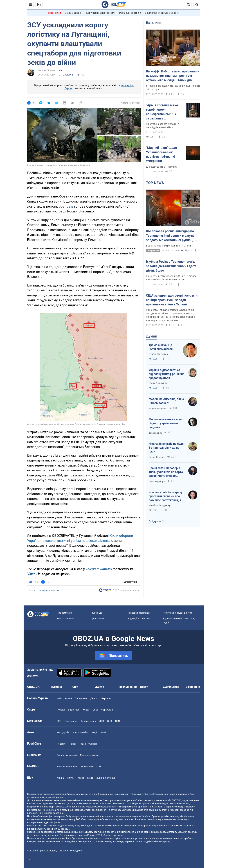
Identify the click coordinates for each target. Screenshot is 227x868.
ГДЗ (59, 721)
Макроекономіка (89, 755)
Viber (31, 574)
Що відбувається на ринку (162, 167)
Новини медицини (67, 766)
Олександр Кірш (157, 481)
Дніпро (94, 698)
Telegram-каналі (98, 569)
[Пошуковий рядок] (197, 5)
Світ (75, 687)
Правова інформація (139, 613)
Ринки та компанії (67, 755)
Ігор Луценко (155, 433)
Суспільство (171, 687)
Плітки (71, 778)
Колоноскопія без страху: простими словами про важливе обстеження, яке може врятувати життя (167, 496)
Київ (59, 698)
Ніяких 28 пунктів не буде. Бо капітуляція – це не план (167, 448)
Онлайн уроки (88, 721)
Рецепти (62, 744)
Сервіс (103, 732)
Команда (97, 613)
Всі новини (193, 687)
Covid (99, 766)
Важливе (154, 23)
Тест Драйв (63, 732)
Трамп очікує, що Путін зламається (161, 347)
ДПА (102, 721)
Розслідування (128, 687)
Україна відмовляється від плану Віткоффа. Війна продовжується (167, 374)
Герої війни (54, 13)
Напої (73, 744)
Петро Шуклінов (157, 457)
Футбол (61, 710)
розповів (66, 206)
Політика (56, 687)
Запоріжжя (81, 698)
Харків (68, 698)
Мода (90, 778)
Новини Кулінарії (88, 744)
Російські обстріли (130, 13)
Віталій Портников (158, 354)
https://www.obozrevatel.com (146, 794)
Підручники (71, 721)
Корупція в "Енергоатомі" (101, 13)
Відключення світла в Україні (162, 13)
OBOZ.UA (177, 800)
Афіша (60, 778)
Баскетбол (74, 710)
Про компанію (65, 613)
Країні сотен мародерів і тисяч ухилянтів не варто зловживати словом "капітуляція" (166, 472)
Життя (100, 687)
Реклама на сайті (66, 619)
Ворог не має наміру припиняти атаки (168, 246)
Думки (152, 336)
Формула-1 (107, 710)
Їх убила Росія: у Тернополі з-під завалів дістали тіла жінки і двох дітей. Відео (171, 266)
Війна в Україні (73, 13)
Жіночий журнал (106, 778)
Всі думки (155, 521)
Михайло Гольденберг (160, 505)
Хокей (86, 710)
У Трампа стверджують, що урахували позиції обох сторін (173, 87)
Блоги (144, 687)
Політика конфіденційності (178, 613)
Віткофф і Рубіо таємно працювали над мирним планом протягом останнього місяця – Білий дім (173, 76)
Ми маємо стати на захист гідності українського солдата (167, 423)
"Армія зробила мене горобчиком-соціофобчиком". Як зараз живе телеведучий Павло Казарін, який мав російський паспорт (162, 112)
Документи (98, 619)
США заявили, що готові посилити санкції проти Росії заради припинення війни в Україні (172, 300)
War (61, 70)
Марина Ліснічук (47, 70)
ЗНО (110, 721)
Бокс (95, 710)
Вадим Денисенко (158, 383)
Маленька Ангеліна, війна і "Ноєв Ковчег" (166, 401)
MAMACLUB (87, 766)
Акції (94, 732)
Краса (81, 778)
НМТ (118, 721)
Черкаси (106, 698)
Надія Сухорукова (158, 409)
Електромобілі (80, 732)
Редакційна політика (50, 590)
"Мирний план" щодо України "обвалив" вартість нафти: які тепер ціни (161, 154)
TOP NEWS (155, 183)
